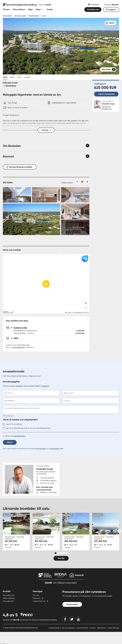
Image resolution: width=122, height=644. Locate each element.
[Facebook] (65, 619)
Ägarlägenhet (34, 16)
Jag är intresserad (106, 94)
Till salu (6, 9)
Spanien (115, 5)
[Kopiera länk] (87, 182)
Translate (95, 5)
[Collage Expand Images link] (46, 211)
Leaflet (68, 313)
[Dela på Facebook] (76, 182)
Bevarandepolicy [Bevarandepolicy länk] (69, 628)
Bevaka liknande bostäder (20, 166)
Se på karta (9, 86)
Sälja (30, 9)
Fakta (5, 77)
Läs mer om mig (47, 483)
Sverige (107, 5)
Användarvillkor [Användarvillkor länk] (83, 628)
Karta (19, 77)
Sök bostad (7, 16)
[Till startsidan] (27, 5)
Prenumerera (72, 604)
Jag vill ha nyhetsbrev (13, 424)
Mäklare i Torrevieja (48, 492)
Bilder (12, 77)
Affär (15, 338)
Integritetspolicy (41, 449)
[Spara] (111, 23)
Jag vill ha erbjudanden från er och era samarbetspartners (27, 428)
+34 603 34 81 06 (47, 478)
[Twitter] (72, 619)
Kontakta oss (93, 9)
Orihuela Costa (20, 16)
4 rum (44, 16)
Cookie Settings (113, 628)
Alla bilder (109, 69)
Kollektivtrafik (19, 328)
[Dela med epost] (82, 182)
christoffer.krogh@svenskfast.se (53, 480)
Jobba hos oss (39, 601)
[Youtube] (78, 619)
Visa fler (61, 558)
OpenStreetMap (18, 347)
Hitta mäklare (19, 9)
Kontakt (27, 77)
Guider (50, 9)
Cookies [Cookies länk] (93, 628)
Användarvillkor (54, 449)
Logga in (112, 9)
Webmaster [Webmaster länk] (102, 628)
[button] (46, 284)
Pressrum (37, 598)
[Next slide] (119, 531)
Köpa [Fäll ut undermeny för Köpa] (38, 9)
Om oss (36, 595)
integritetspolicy (19, 436)
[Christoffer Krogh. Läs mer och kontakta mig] (106, 105)
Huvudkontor (8, 601)
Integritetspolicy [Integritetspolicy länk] (55, 628)
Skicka (10, 442)
